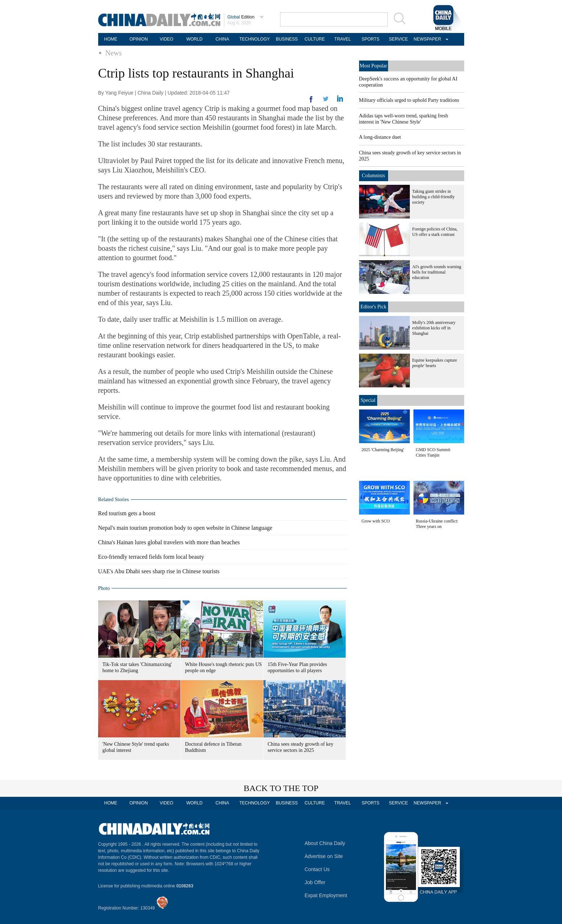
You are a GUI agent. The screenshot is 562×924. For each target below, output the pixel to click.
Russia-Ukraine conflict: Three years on (437, 524)
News (114, 53)
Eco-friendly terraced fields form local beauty (151, 557)
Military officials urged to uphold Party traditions (409, 100)
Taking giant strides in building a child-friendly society (434, 197)
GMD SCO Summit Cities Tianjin (433, 452)
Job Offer (315, 882)
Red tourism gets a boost (127, 513)
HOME (111, 39)
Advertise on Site (324, 856)
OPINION (139, 39)
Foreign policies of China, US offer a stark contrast (435, 232)
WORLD (194, 39)
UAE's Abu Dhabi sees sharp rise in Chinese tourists (159, 571)
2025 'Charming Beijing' (383, 450)
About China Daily (325, 843)
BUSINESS (287, 39)
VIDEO (166, 39)
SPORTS (370, 39)
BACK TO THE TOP (281, 788)
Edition (241, 17)
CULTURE (315, 39)
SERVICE (398, 39)
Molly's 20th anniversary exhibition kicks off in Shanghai (434, 328)
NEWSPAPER (426, 39)
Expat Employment (326, 895)
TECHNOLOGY (254, 39)
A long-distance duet (380, 137)
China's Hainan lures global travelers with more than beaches (169, 542)
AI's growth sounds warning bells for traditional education (437, 272)
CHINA (222, 39)
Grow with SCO (376, 521)
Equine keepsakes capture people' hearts (435, 363)
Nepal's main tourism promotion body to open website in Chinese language (185, 528)
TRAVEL (343, 39)
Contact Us (317, 869)
